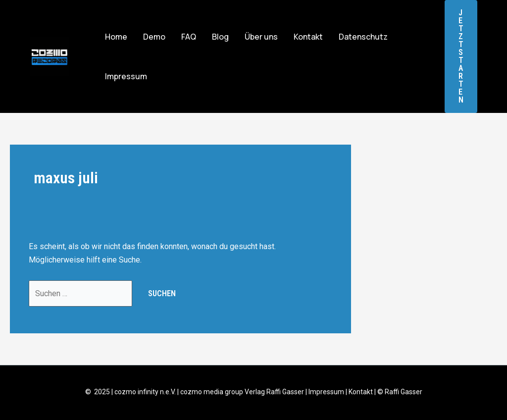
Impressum (126, 76)
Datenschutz (363, 37)
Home (116, 37)
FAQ (189, 37)
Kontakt (308, 37)
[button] (461, 56)
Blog (220, 37)
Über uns (261, 37)
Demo (154, 37)
